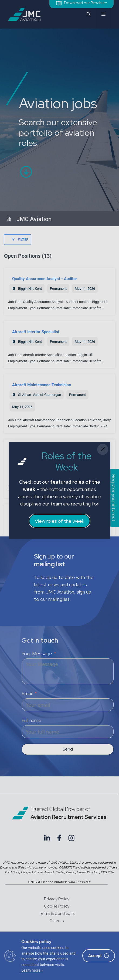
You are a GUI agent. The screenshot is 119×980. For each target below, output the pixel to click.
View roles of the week (59, 521)
